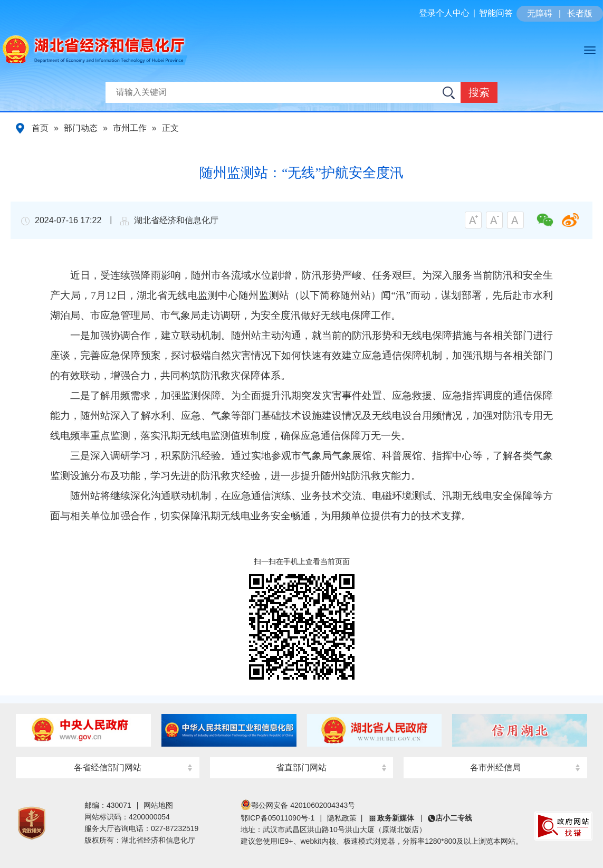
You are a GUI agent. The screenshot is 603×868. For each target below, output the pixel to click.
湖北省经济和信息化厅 (152, 64)
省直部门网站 (301, 767)
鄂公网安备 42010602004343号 (298, 805)
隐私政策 (342, 818)
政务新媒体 (396, 818)
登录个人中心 (444, 13)
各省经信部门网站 (108, 767)
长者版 (580, 13)
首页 (40, 128)
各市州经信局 (495, 767)
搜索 (479, 92)
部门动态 (81, 128)
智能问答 (496, 13)
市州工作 (130, 128)
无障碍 (540, 13)
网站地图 (158, 805)
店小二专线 (454, 818)
